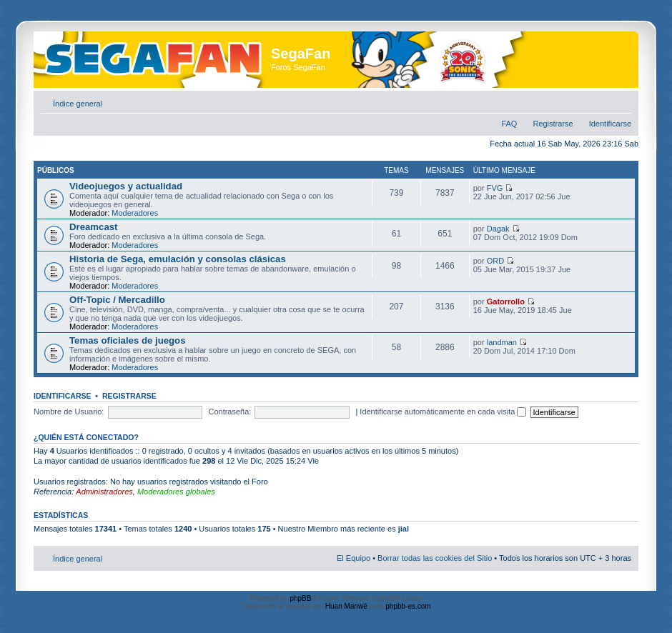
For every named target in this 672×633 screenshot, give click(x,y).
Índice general (78, 104)
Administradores (104, 492)
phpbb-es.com (408, 606)
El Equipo (354, 558)
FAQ (509, 124)
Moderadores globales (176, 492)
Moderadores (135, 213)
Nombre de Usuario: (69, 412)
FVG (495, 188)
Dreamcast (93, 227)
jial (404, 529)
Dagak (498, 229)
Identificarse (610, 124)
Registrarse (553, 124)
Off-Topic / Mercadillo (117, 300)
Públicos (56, 170)
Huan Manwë (346, 606)
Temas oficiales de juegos (127, 340)
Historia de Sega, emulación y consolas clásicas (178, 259)
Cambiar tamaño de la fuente (621, 101)
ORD (495, 261)
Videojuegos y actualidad (126, 186)
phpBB (300, 598)
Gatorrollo (506, 301)
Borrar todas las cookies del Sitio (435, 558)
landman (502, 342)
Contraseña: (229, 412)
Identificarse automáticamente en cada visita (443, 412)
